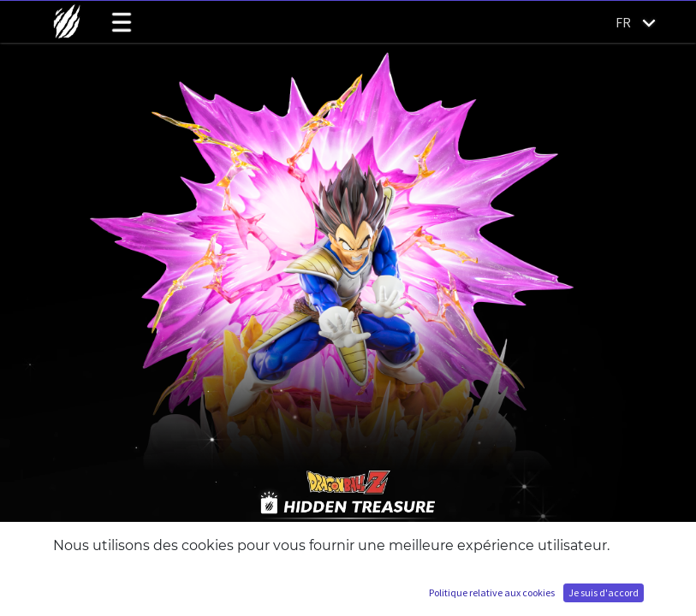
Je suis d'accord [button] (604, 592)
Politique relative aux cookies (492, 592)
